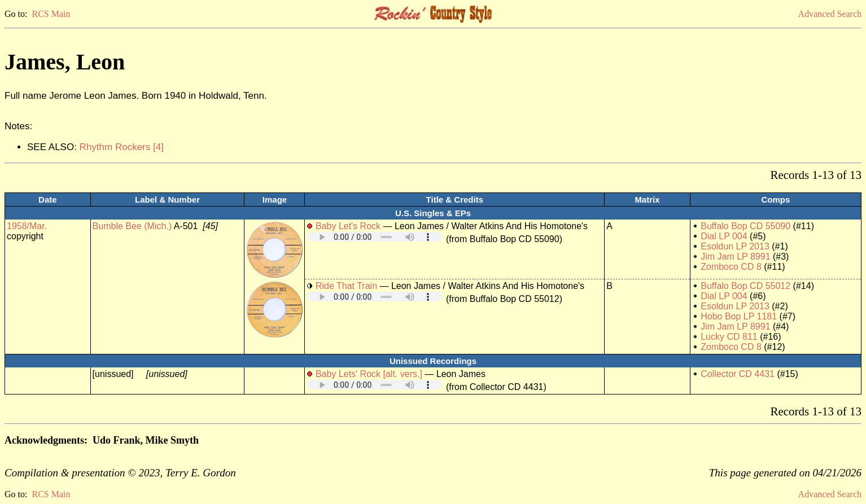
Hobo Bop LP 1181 (739, 316)
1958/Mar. (27, 226)
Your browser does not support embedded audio (375, 237)
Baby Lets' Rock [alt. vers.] (369, 374)
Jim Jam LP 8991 (735, 257)
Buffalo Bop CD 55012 (745, 286)
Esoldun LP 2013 (735, 246)
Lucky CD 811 (729, 337)
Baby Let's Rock (348, 226)
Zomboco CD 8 (731, 267)
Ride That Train (346, 286)
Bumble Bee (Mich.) (132, 226)
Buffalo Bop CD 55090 (745, 226)
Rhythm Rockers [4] (122, 147)
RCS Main (51, 14)
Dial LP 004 (724, 236)
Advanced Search (830, 14)
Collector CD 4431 (738, 374)
